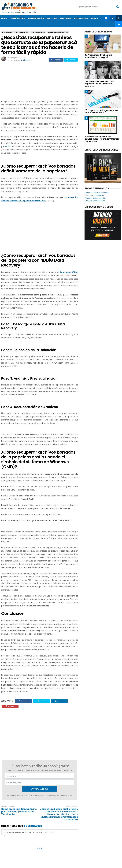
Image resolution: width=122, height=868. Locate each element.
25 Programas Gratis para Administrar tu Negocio (98, 56)
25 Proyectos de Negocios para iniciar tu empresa (101, 111)
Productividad (38, 32)
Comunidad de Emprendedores (97, 193)
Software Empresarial (58, 32)
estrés (8, 146)
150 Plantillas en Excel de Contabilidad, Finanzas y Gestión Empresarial (102, 139)
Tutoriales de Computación (95, 198)
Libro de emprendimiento (94, 195)
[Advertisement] (40, 81)
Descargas (7, 32)
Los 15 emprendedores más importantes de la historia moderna (99, 84)
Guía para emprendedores (95, 201)
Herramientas (22, 32)
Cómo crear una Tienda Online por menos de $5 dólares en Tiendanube (19, 812)
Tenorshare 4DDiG (69, 272)
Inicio (4, 18)
